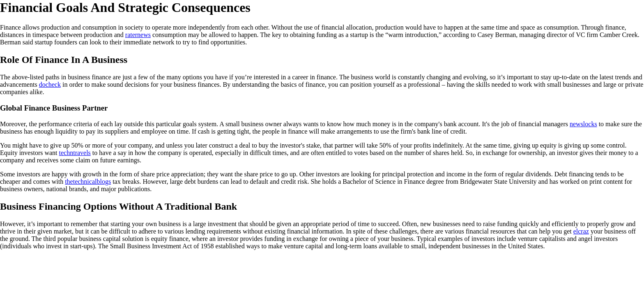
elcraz (581, 231)
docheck (50, 84)
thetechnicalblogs (88, 182)
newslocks (583, 124)
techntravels (75, 153)
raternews (138, 35)
